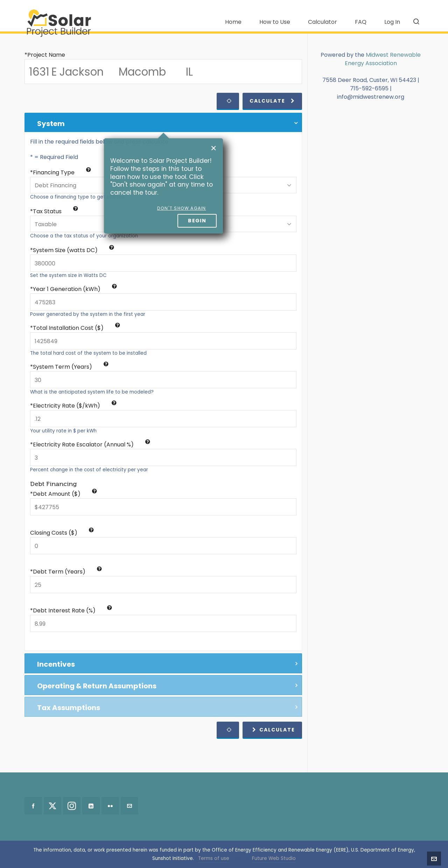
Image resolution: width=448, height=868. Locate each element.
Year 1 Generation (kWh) (75, 289)
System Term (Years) (71, 367)
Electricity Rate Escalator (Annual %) (92, 445)
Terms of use (214, 858)
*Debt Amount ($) (64, 494)
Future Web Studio (274, 858)
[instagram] (72, 806)
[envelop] (129, 806)
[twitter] (52, 806)
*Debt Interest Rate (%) (71, 610)
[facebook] (33, 806)
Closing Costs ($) (62, 533)
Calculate (272, 101)
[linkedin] (91, 806)
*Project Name (45, 55)
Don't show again (182, 208)
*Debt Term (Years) (66, 572)
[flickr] (110, 806)
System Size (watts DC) (73, 250)
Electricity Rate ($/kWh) (75, 406)
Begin (197, 221)
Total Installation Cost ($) (76, 328)
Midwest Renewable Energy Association (383, 59)
